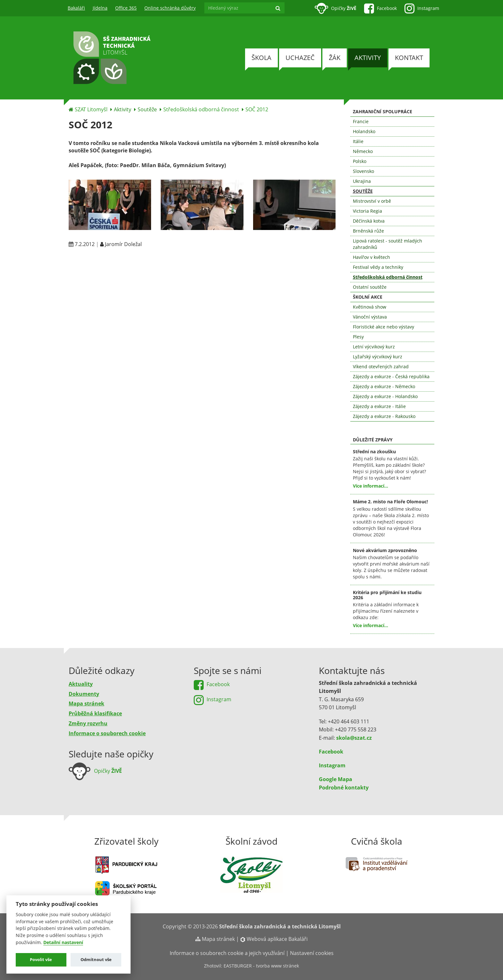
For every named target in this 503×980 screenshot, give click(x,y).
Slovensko (363, 171)
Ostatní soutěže (370, 287)
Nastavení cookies (312, 953)
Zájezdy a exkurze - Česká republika (391, 376)
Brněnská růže (368, 231)
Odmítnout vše (96, 959)
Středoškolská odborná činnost (201, 109)
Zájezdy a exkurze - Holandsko (385, 396)
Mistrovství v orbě (372, 201)
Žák (335, 58)
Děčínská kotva (369, 221)
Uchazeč (300, 58)
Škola (261, 58)
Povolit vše (41, 959)
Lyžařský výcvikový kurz (378, 357)
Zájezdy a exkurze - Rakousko (384, 416)
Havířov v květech (371, 257)
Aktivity (368, 58)
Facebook (331, 752)
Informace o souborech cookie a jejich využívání (227, 953)
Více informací (369, 486)
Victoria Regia (367, 211)
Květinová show (370, 307)
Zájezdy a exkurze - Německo (384, 386)
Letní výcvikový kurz (374, 347)
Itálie (358, 141)
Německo (363, 151)
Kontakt (409, 58)
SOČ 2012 (257, 109)
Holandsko (364, 131)
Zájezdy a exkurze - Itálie (379, 406)
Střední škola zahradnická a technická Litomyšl (280, 926)
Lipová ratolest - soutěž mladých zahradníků (388, 244)
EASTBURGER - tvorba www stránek (261, 966)
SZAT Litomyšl (91, 109)
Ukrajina (362, 181)
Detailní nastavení (63, 942)
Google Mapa (336, 779)
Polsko (360, 161)
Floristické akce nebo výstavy (384, 327)
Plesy (358, 337)
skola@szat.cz (354, 738)
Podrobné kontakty (344, 788)
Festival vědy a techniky (378, 267)
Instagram (332, 765)
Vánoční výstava (370, 317)
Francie (361, 121)
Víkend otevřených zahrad (381, 366)
